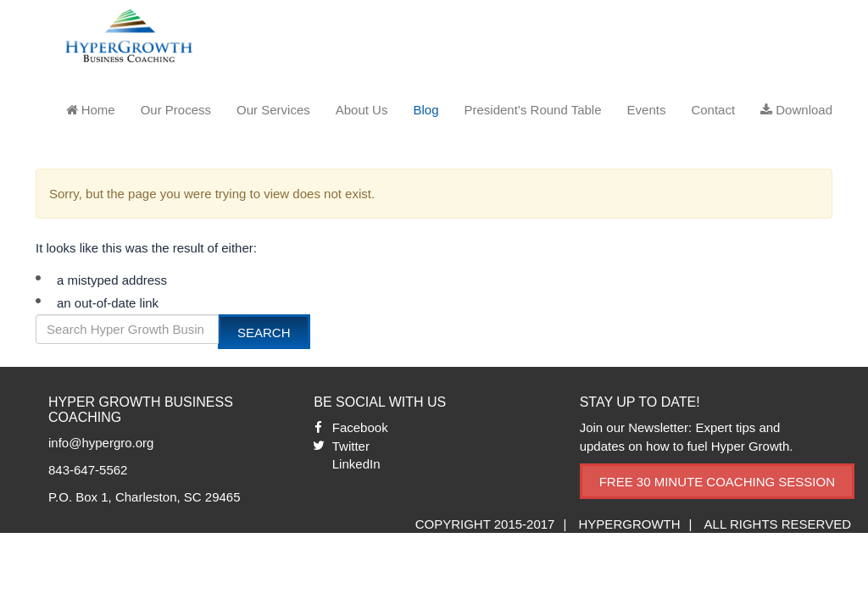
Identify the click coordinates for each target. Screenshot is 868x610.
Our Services (273, 110)
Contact (713, 110)
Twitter (351, 446)
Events (647, 110)
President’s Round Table (532, 110)
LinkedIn (356, 464)
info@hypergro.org (101, 443)
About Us (362, 110)
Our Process (176, 110)
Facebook (360, 427)
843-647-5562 (88, 470)
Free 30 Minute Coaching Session (717, 482)
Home (91, 110)
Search (264, 333)
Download (796, 110)
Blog (426, 110)
